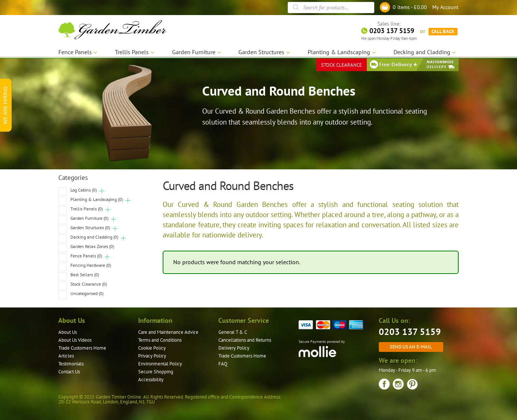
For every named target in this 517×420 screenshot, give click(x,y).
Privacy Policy (152, 356)
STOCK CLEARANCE (342, 64)
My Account (445, 7)
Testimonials (71, 364)
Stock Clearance (89, 284)
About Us (68, 332)
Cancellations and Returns (245, 340)
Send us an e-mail (411, 347)
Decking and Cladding (94, 237)
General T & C (233, 332)
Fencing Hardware (91, 265)
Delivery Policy (234, 348)
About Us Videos (75, 340)
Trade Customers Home (82, 348)
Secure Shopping (156, 372)
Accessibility (151, 380)
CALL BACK (443, 30)
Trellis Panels (87, 209)
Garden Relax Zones (92, 246)
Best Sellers (85, 275)
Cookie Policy (152, 348)
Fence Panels (86, 256)
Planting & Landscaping (97, 199)
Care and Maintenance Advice (168, 332)
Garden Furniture (89, 218)
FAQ (223, 364)
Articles (66, 356)
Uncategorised (87, 293)
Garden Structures (90, 227)
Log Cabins (84, 190)
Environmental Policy (160, 364)
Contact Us (69, 372)
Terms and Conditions (160, 340)
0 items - (410, 7)
